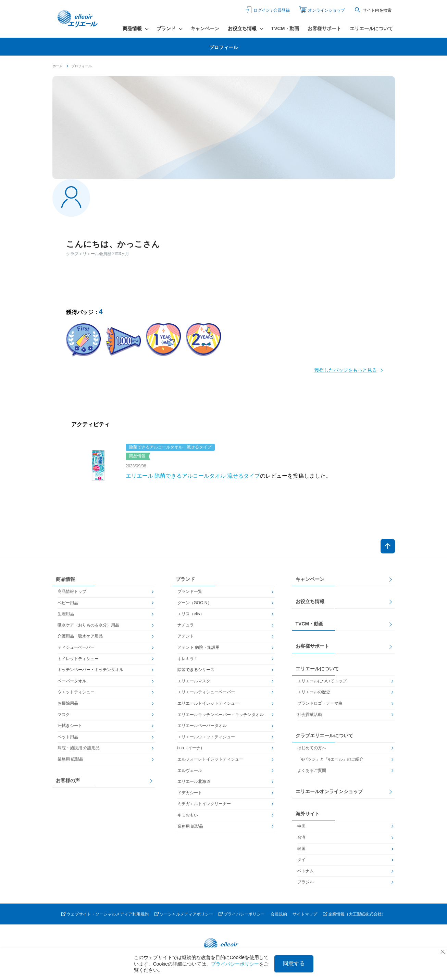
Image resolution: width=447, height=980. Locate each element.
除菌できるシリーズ (196, 670)
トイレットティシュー (78, 659)
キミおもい (188, 815)
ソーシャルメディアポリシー (186, 914)
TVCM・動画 (285, 28)
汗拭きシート (70, 726)
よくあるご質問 (312, 770)
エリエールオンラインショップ (329, 791)
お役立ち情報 (310, 601)
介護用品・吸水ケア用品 (80, 636)
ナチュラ (186, 625)
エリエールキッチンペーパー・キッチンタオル (221, 715)
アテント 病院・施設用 (198, 647)
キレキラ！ (188, 659)
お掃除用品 (68, 703)
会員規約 (279, 914)
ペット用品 (68, 737)
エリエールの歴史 (314, 692)
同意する (294, 963)
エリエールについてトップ (322, 681)
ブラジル (306, 882)
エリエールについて (371, 28)
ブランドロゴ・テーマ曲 (320, 703)
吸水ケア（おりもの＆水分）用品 (88, 625)
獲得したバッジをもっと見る (346, 370)
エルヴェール (190, 770)
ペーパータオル (72, 681)
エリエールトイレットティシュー (208, 703)
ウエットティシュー (76, 692)
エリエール (78, 19)
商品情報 (65, 579)
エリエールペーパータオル (202, 726)
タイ (301, 860)
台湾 (301, 837)
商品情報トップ (72, 591)
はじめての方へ (312, 748)
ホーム (58, 66)
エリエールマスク (194, 681)
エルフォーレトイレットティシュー (210, 759)
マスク (64, 715)
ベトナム (306, 871)
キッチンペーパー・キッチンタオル (90, 670)
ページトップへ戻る (388, 546)
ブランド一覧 (190, 591)
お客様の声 (68, 780)
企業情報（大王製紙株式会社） (357, 914)
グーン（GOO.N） (195, 603)
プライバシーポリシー (244, 914)
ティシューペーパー (76, 647)
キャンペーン (205, 28)
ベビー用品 (68, 603)
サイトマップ (305, 914)
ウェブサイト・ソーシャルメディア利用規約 (108, 914)
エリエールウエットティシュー (206, 737)
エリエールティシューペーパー (206, 692)
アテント (186, 636)
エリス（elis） (191, 614)
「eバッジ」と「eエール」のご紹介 (330, 759)
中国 (301, 826)
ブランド (185, 579)
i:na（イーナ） (191, 748)
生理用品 (66, 614)
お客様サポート (324, 28)
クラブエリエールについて (324, 736)
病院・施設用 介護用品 (79, 748)
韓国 (301, 849)
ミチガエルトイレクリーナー (204, 804)
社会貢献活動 (310, 715)
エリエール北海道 (194, 781)
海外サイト (308, 814)
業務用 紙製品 (70, 759)
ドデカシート (190, 793)
